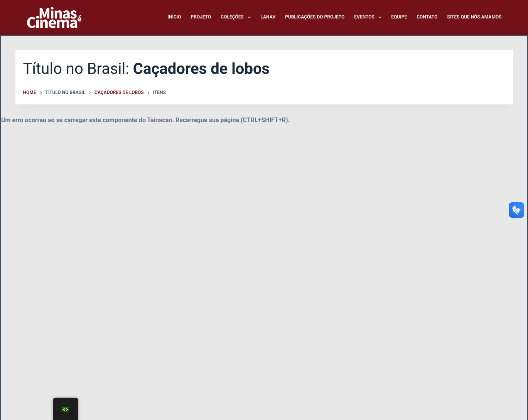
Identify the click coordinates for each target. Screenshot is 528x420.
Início (174, 17)
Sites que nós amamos (474, 17)
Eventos (369, 17)
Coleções (237, 17)
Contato (427, 17)
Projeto (201, 17)
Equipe (399, 17)
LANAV (268, 17)
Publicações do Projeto (315, 17)
